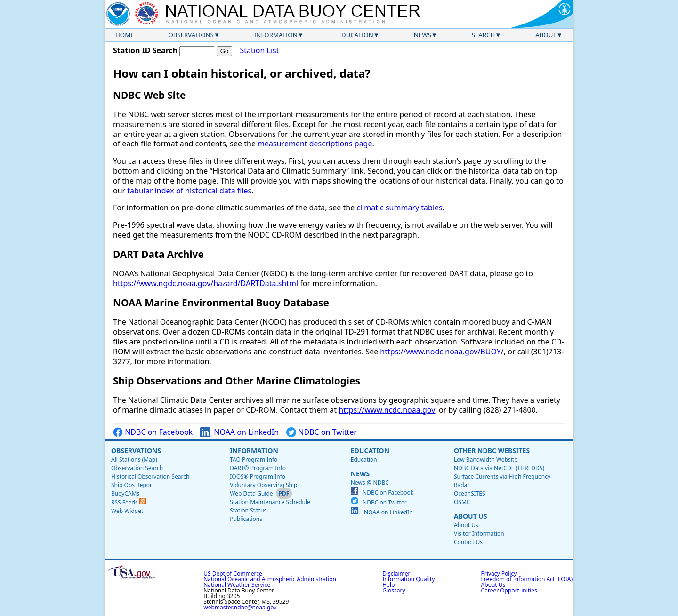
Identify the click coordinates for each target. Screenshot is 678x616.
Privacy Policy (499, 573)
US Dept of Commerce (233, 573)
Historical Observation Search (150, 476)
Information (276, 35)
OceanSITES (470, 493)
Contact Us (468, 542)
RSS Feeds (129, 502)
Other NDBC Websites (492, 451)
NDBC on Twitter (322, 432)
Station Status (248, 510)
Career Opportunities (509, 590)
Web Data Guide (251, 493)
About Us (471, 516)
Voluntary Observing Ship (263, 485)
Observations (191, 35)
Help (388, 585)
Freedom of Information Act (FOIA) (527, 579)
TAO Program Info (254, 460)
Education (356, 35)
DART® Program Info (258, 468)
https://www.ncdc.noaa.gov (387, 410)
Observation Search (137, 468)
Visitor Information (479, 533)
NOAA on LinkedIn (239, 432)
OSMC (462, 502)
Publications (246, 519)
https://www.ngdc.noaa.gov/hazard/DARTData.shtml (206, 283)
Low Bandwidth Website (486, 460)
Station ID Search (145, 50)
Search (484, 35)
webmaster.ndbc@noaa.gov (240, 607)
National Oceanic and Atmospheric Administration (270, 579)
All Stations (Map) (134, 460)
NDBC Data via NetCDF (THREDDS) (499, 468)
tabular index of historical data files (189, 191)
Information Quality (408, 579)
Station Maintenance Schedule (270, 502)
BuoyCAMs (125, 493)
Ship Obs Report (133, 485)
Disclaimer (396, 573)
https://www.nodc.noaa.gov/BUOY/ (442, 352)
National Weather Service (237, 585)
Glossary (394, 590)
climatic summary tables (399, 208)
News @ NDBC (370, 483)
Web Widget (127, 511)
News (423, 35)
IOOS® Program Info (258, 476)
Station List (259, 51)
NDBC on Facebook (153, 432)
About (546, 35)
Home (125, 35)
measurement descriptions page (315, 144)
